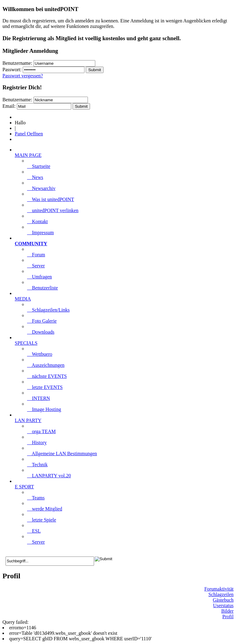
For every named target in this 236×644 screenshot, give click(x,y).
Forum (36, 255)
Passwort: (12, 70)
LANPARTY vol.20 (49, 476)
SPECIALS (26, 343)
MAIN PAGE (28, 155)
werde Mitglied (45, 509)
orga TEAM (41, 431)
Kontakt (37, 221)
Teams (36, 498)
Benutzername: (17, 63)
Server (36, 266)
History (37, 442)
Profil (228, 617)
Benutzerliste (42, 288)
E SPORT (24, 487)
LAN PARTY (28, 420)
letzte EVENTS (45, 387)
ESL (34, 531)
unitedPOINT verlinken (53, 210)
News (35, 177)
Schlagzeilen (221, 594)
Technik (37, 465)
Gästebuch (223, 600)
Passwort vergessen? (23, 76)
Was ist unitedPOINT (51, 199)
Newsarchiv (41, 188)
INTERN (39, 398)
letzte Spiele (42, 520)
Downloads (41, 332)
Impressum (40, 233)
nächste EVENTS (47, 376)
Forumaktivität (219, 589)
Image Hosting (44, 409)
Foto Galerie (42, 321)
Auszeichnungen (46, 365)
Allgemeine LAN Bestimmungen (62, 454)
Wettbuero (40, 354)
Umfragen (39, 277)
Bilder (227, 611)
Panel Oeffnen (29, 134)
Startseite (39, 166)
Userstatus (223, 605)
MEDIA (23, 299)
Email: (9, 106)
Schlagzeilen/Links (48, 310)
